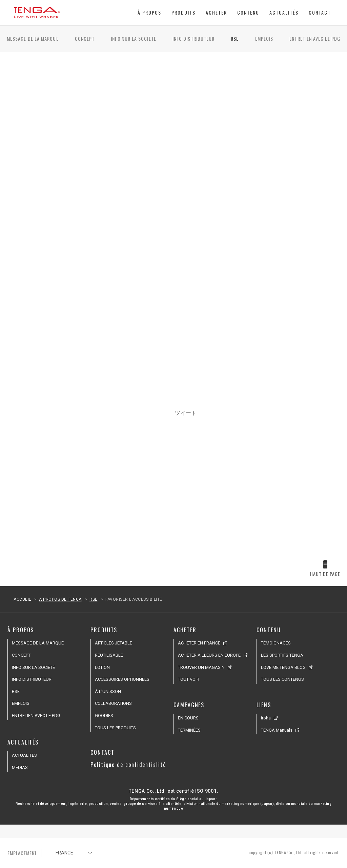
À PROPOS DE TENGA (60, 599)
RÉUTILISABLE (109, 655)
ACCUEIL (22, 599)
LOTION (102, 667)
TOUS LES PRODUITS (115, 728)
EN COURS (188, 718)
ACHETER (216, 12)
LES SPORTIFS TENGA (282, 655)
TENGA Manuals (277, 730)
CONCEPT (85, 38)
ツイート (186, 413)
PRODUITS (183, 12)
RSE (235, 38)
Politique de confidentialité (128, 765)
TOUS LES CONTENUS (282, 679)
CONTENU (248, 12)
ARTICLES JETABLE (114, 643)
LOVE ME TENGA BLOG (283, 667)
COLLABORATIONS (113, 703)
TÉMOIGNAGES (276, 643)
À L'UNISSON (108, 691)
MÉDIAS (20, 767)
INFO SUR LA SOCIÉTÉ (134, 38)
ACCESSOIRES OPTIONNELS (122, 679)
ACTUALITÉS (284, 12)
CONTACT (320, 12)
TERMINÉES (189, 730)
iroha (266, 718)
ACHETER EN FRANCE (199, 643)
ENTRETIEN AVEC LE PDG (315, 38)
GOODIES (104, 716)
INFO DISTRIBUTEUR (193, 38)
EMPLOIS (264, 38)
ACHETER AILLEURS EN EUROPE (209, 655)
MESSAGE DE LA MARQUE (33, 38)
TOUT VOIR (189, 679)
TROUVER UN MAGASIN (201, 667)
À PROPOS (149, 12)
